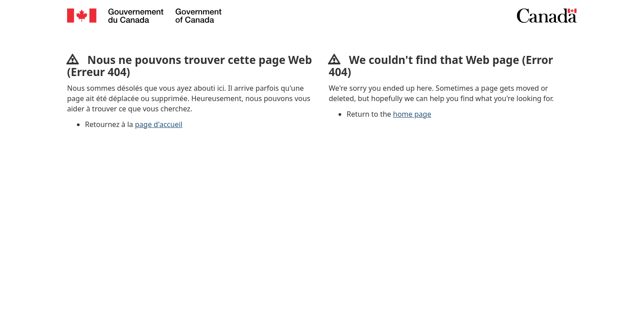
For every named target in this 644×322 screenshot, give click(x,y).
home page (412, 114)
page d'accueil (159, 124)
